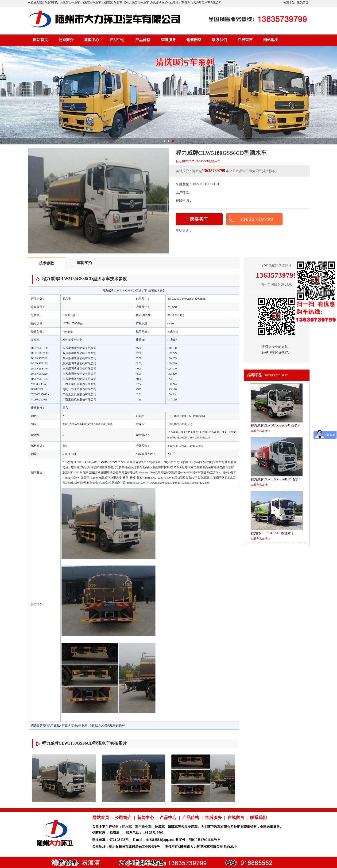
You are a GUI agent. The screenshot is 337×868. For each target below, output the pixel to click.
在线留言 (245, 40)
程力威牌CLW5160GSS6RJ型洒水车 (276, 479)
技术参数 (46, 263)
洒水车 (127, 827)
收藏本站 (289, 3)
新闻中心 (92, 40)
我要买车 (199, 219)
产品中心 (117, 40)
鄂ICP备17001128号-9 (204, 840)
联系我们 (220, 40)
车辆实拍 (84, 263)
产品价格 (143, 40)
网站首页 (40, 40)
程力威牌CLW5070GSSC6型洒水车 (275, 425)
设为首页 (303, 3)
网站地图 (271, 40)
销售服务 (168, 40)
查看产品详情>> (261, 431)
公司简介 (66, 40)
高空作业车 (143, 827)
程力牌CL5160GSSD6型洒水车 (273, 533)
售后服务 (213, 818)
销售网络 (194, 40)
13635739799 (257, 219)
